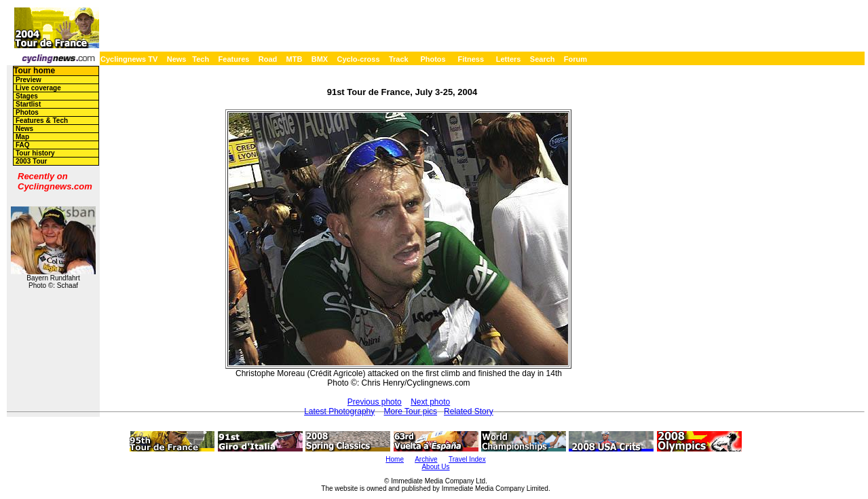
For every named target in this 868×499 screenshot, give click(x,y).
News (177, 59)
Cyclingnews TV (129, 59)
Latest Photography (339, 411)
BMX (320, 59)
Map (22, 137)
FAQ (23, 145)
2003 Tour (32, 161)
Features (234, 59)
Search (543, 59)
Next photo (430, 402)
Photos (433, 59)
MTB (295, 59)
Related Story (469, 411)
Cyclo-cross (359, 59)
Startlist (28, 104)
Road (268, 59)
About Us (435, 467)
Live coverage (38, 88)
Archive (426, 459)
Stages (27, 96)
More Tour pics (411, 411)
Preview (29, 80)
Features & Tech (42, 121)
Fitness (471, 59)
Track (399, 59)
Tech (201, 59)
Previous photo (375, 402)
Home (395, 459)
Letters (509, 59)
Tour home (34, 71)
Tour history (35, 153)
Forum (575, 59)
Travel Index (467, 459)
